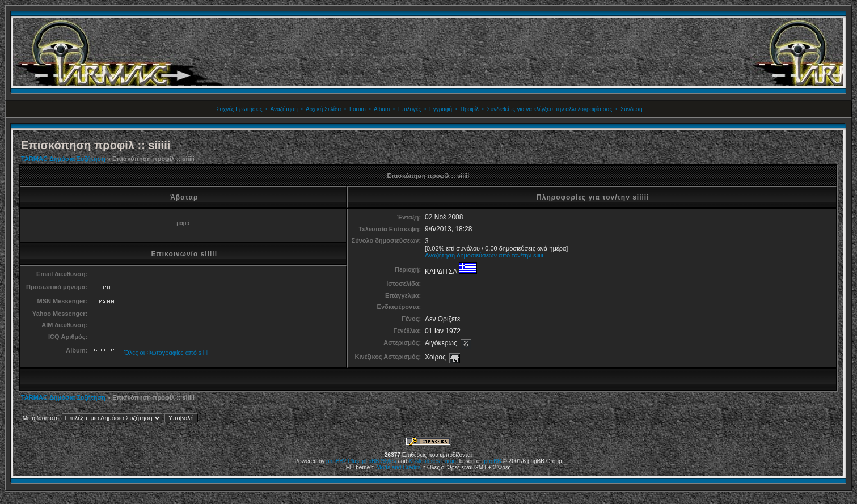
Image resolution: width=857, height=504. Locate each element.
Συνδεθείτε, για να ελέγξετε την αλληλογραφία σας (550, 109)
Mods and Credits (398, 467)
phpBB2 (336, 461)
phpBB (493, 461)
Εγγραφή (441, 109)
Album (382, 109)
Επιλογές (409, 109)
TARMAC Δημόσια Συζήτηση (63, 159)
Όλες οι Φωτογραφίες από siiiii (166, 353)
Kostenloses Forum (433, 461)
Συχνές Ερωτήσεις (239, 109)
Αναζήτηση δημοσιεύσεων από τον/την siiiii (484, 255)
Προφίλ (470, 109)
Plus (353, 461)
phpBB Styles (379, 461)
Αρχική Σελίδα (323, 109)
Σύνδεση (631, 109)
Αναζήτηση (284, 109)
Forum (358, 109)
